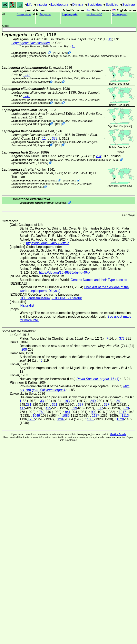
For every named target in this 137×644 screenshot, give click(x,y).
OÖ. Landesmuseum (35, 298)
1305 (91, 419)
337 (81, 405)
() (94, 14)
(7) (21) (72, 156)
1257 (31, 419)
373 (122, 339)
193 (67, 401)
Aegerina (45, 14)
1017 (123, 412)
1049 (36, 416)
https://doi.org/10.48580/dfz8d (48, 243)
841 (68, 412)
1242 (27, 75)
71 (73, 46)
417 (22, 408)
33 (42, 401)
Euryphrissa (24, 14)
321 (55, 405)
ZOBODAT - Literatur (67, 298)
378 (55, 139)
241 (119, 401)
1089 (66, 416)
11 (110, 39)
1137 (96, 416)
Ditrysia (78, 5)
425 (48, 408)
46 (40, 361)
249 (93, 401)
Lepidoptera (60, 5)
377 (107, 405)
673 (126, 408)
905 (94, 412)
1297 (61, 419)
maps (126, 84)
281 (29, 405)
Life (30, 5)
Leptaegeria (70, 14)
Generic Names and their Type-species (99, 280)
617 (100, 408)
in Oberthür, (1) (79, 39)
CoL (44, 53)
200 (24, 350)
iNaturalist (70, 181)
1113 (125, 416)
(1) (60, 46)
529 (74, 408)
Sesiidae (112, 5)
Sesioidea (94, 5)
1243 (27, 96)
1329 (120, 419)
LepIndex (34, 53)
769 (42, 412)
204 (99, 156)
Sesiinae (129, 5)
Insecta (42, 5)
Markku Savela (118, 434)
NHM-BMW (60, 53)
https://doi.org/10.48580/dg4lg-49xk (65, 272)
